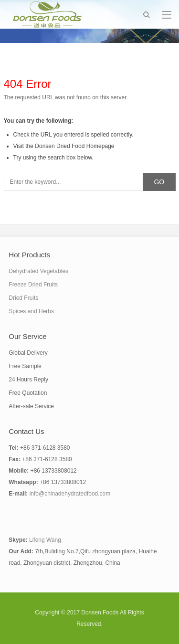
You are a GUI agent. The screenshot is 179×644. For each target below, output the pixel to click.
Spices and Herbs (31, 311)
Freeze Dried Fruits (33, 285)
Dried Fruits (23, 298)
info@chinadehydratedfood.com (70, 494)
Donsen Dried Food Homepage (74, 146)
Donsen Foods (100, 612)
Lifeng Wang (45, 540)
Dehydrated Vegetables (38, 271)
